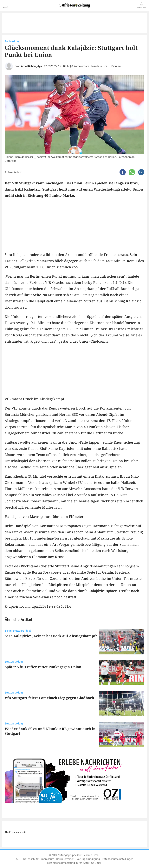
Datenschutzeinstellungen (118, 859)
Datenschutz (31, 859)
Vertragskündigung (88, 859)
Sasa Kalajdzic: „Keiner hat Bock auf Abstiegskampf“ (51, 636)
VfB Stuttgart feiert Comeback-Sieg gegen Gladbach (49, 698)
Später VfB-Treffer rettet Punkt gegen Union (43, 667)
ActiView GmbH (93, 863)
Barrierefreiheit (65, 859)
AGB (19, 859)
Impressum (47, 859)
